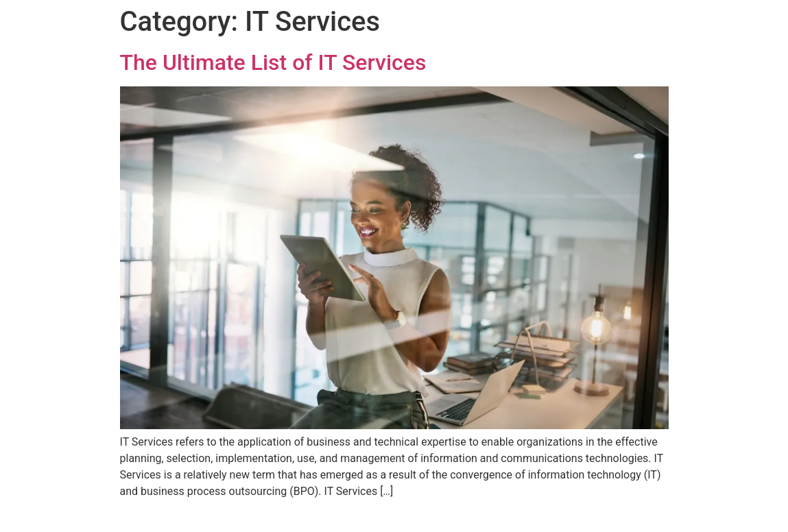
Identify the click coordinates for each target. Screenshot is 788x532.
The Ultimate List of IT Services (273, 62)
